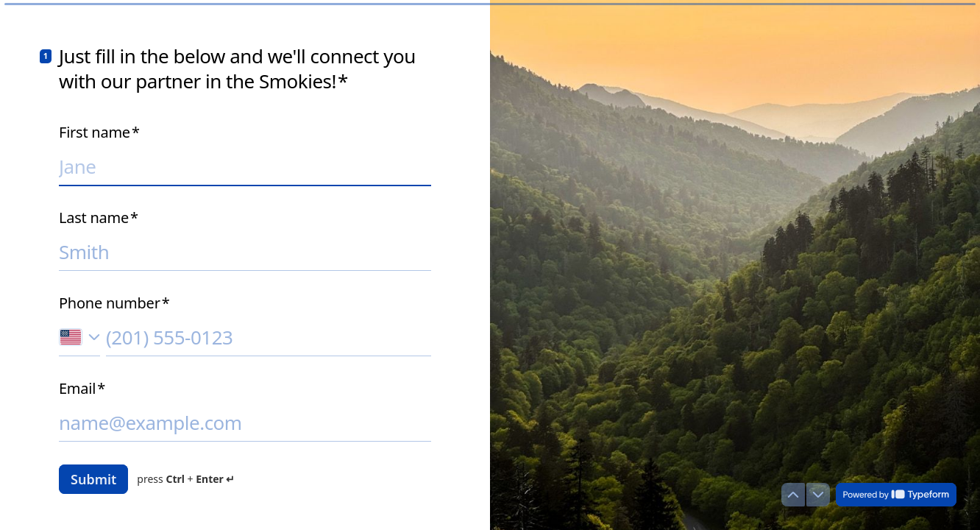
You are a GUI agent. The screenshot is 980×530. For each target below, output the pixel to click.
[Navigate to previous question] (793, 495)
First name (99, 132)
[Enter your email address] (245, 423)
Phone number (114, 303)
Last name (99, 218)
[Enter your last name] (245, 252)
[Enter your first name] (245, 166)
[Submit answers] (93, 479)
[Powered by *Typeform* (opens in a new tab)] (896, 495)
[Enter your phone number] (269, 337)
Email (82, 389)
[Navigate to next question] (818, 495)
